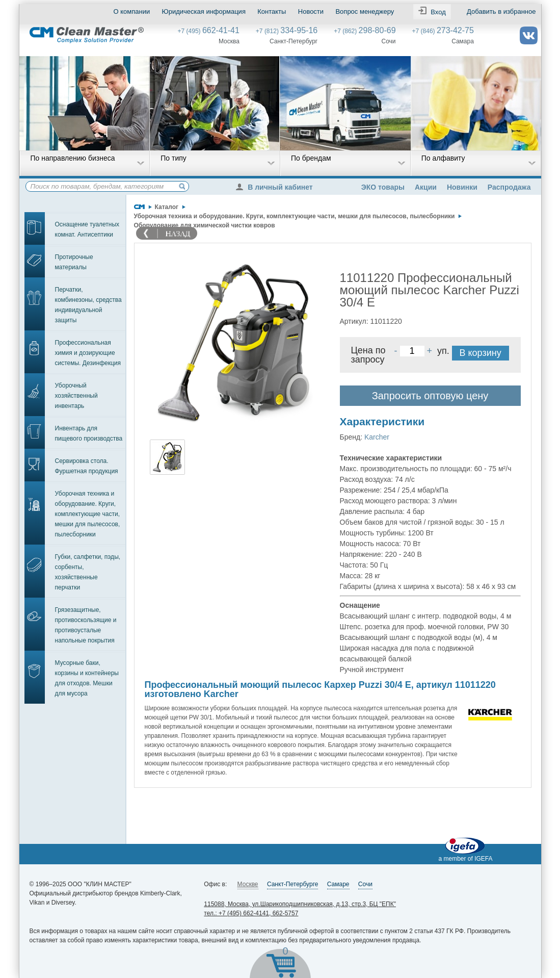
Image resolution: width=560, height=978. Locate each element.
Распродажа (509, 187)
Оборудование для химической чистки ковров (205, 225)
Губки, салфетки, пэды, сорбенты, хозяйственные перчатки (88, 572)
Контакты (272, 11)
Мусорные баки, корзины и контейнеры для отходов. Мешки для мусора (87, 678)
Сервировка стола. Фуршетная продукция (87, 466)
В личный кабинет (277, 187)
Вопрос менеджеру (365, 11)
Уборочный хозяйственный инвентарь (76, 396)
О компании (132, 11)
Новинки (462, 187)
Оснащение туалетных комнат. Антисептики (87, 229)
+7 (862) (365, 31)
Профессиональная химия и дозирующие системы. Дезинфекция (88, 353)
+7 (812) (287, 31)
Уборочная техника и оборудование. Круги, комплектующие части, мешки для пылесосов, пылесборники (88, 514)
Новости (311, 11)
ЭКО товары (383, 187)
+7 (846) (443, 31)
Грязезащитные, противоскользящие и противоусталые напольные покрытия (86, 625)
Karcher (377, 437)
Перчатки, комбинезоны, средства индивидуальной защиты (88, 305)
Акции (426, 187)
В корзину (481, 353)
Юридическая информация (204, 11)
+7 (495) (209, 31)
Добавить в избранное (501, 11)
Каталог (167, 207)
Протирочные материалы (74, 262)
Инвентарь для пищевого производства (89, 433)
